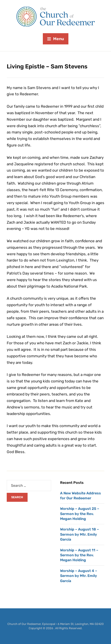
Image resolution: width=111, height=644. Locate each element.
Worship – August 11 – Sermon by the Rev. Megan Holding (79, 555)
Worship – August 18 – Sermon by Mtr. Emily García (79, 534)
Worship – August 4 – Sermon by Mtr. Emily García (79, 576)
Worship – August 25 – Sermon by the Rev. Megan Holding (80, 514)
